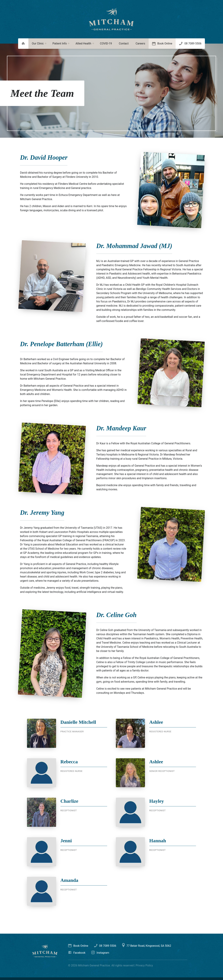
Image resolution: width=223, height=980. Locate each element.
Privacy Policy (144, 965)
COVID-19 (106, 43)
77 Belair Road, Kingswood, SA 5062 (147, 946)
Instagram (100, 953)
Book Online (165, 43)
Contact (124, 43)
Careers (140, 43)
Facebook (77, 953)
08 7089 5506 (193, 43)
